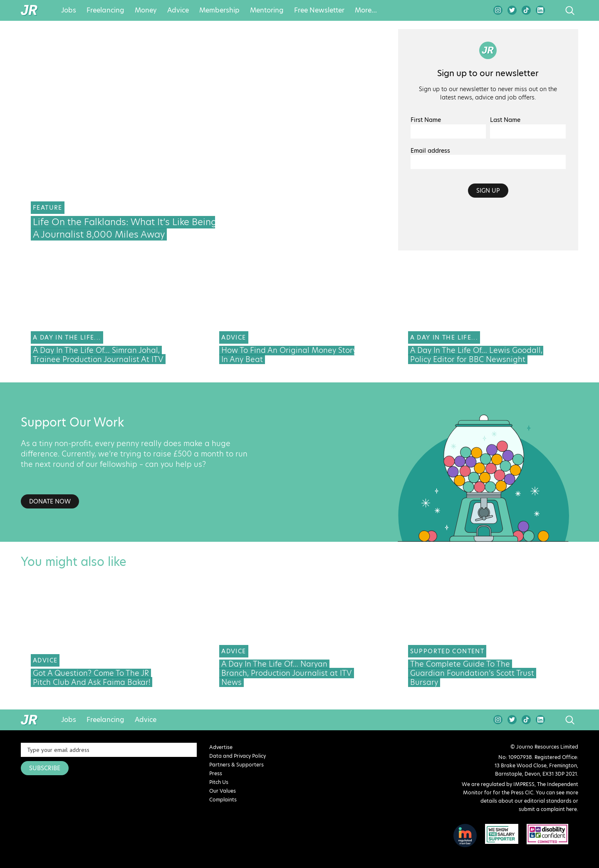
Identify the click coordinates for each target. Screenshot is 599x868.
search (554, 10)
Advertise (221, 747)
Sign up (488, 191)
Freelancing (105, 10)
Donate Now (50, 501)
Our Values (223, 791)
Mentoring (267, 10)
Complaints (223, 800)
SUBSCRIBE (45, 768)
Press (216, 773)
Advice (178, 10)
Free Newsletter (319, 10)
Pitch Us (219, 782)
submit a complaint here (548, 809)
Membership (219, 10)
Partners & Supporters (236, 765)
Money (146, 10)
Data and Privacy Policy (238, 756)
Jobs (69, 10)
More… (366, 10)
